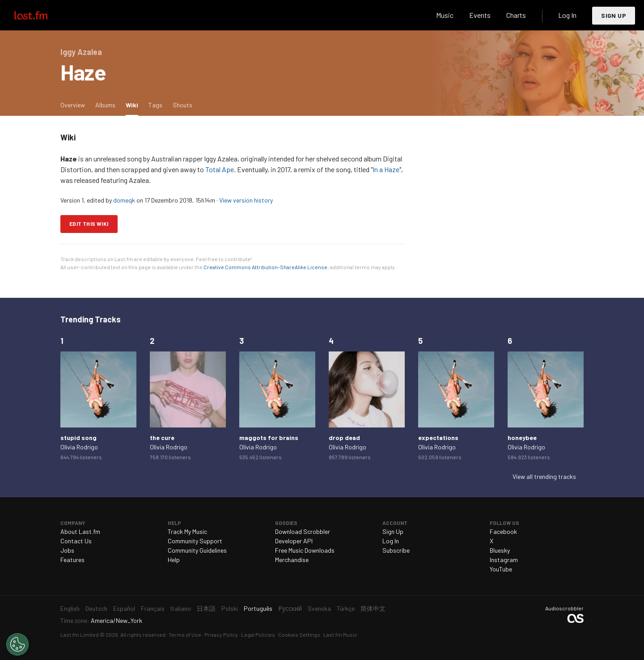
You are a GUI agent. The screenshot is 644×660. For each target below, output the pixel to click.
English (70, 608)
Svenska (319, 608)
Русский (290, 608)
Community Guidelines (197, 550)
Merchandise (292, 560)
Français (153, 608)
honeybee (522, 438)
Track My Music (187, 531)
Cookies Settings (299, 635)
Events (480, 15)
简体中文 (373, 608)
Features (72, 560)
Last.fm (41, 15)
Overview (73, 105)
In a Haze (386, 169)
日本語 (206, 608)
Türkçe (346, 608)
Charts (516, 15)
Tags (155, 105)
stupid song (78, 438)
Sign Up (614, 15)
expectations (438, 438)
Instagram (504, 560)
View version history (246, 200)
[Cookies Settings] (17, 644)
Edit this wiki (89, 224)
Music (445, 15)
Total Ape (220, 169)
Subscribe (396, 550)
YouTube (501, 569)
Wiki (134, 104)
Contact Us (76, 541)
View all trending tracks (544, 476)
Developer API (294, 541)
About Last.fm (80, 531)
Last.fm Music (340, 635)
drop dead (344, 438)
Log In (567, 15)
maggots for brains (269, 438)
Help (174, 560)
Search (415, 15)
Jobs (67, 550)
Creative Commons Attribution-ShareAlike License (265, 267)
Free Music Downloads (305, 550)
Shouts (182, 105)
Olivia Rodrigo (79, 447)
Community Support (195, 541)
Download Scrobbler (303, 531)
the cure (162, 438)
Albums (105, 105)
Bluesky (500, 550)
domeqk (124, 200)
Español (124, 608)
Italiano (181, 608)
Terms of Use (185, 635)
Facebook (503, 531)
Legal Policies (258, 635)
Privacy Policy (221, 635)
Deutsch (96, 608)
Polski (230, 608)
